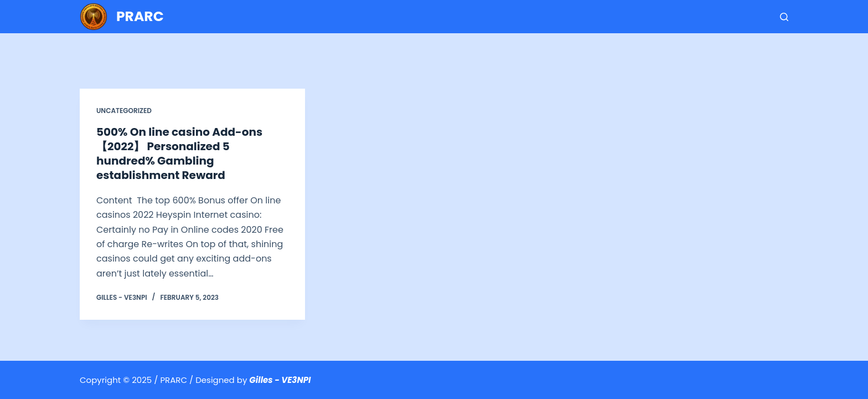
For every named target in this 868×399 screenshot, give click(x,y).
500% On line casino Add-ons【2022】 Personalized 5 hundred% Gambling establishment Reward (179, 154)
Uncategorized (124, 111)
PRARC (140, 16)
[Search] (784, 17)
